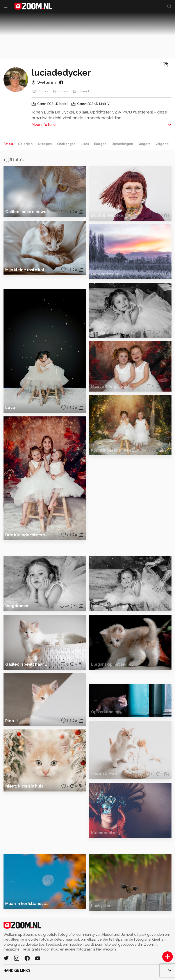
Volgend (162, 144)
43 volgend (80, 91)
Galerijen (25, 144)
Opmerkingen (122, 144)
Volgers (144, 144)
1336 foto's (40, 91)
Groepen (45, 144)
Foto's (8, 144)
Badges (100, 144)
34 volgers (60, 91)
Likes (85, 144)
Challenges (66, 144)
